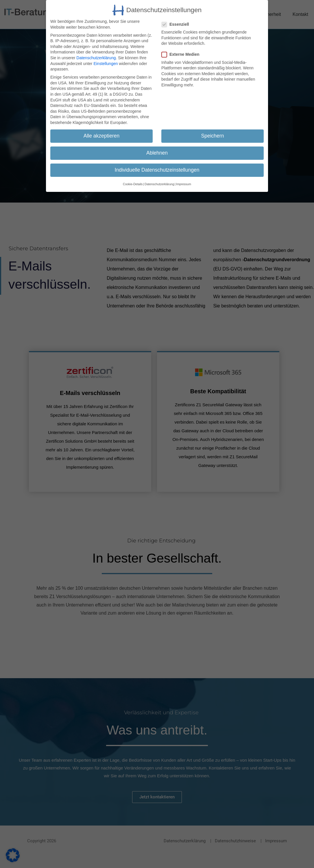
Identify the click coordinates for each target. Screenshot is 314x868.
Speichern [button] (213, 136)
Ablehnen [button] (157, 153)
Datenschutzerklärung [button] (159, 184)
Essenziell (178, 24)
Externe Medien (183, 54)
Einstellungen (106, 64)
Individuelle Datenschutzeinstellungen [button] (157, 170)
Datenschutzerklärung (96, 58)
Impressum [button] (184, 184)
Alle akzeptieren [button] (102, 136)
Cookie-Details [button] (133, 184)
